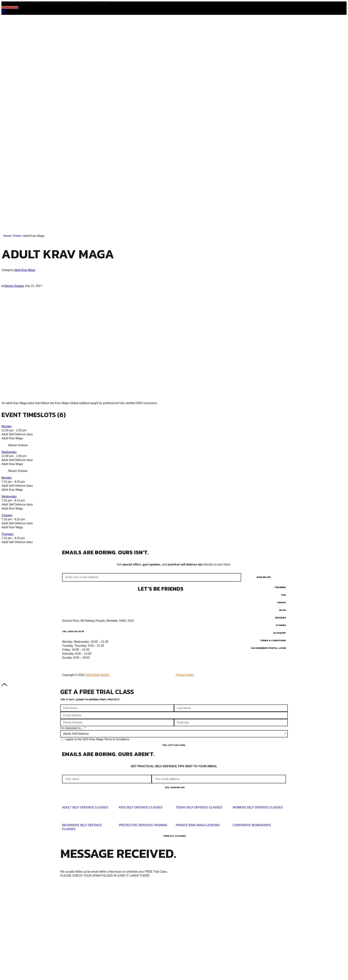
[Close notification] (4, 13)
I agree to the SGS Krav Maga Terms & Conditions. (97, 739)
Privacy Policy (185, 675)
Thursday (7, 534)
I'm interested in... (72, 728)
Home (7, 236)
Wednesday (9, 452)
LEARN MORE (10, 7)
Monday (7, 426)
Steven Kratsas (14, 286)
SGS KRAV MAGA (98, 675)
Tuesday (7, 515)
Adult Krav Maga (24, 270)
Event (17, 236)
